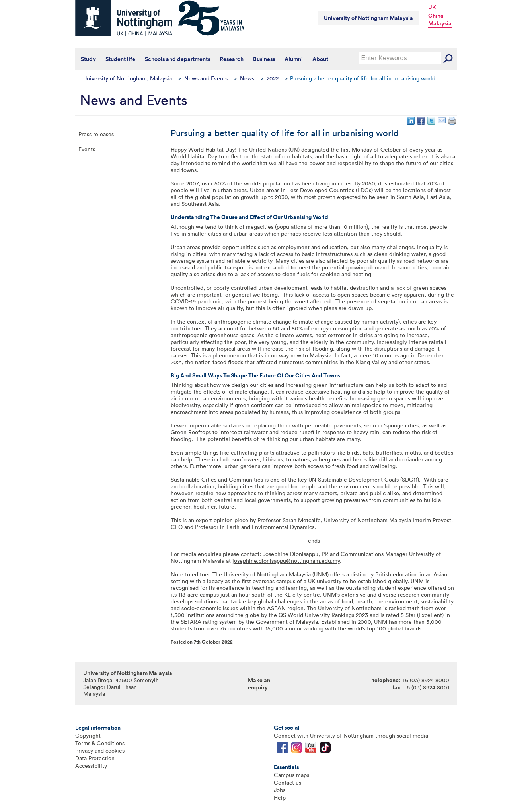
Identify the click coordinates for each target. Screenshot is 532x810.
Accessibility (91, 766)
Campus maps (291, 775)
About (320, 59)
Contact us (287, 782)
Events (87, 149)
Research (232, 59)
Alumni (294, 59)
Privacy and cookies (100, 750)
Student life (120, 59)
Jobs (280, 790)
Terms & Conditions (100, 743)
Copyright (88, 735)
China (436, 16)
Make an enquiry (259, 684)
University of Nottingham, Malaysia (128, 78)
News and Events (206, 78)
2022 (273, 78)
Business (264, 59)
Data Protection (95, 758)
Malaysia (440, 23)
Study (88, 59)
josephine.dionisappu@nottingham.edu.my (286, 561)
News (247, 78)
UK (432, 7)
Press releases (96, 134)
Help (280, 797)
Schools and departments (177, 59)
